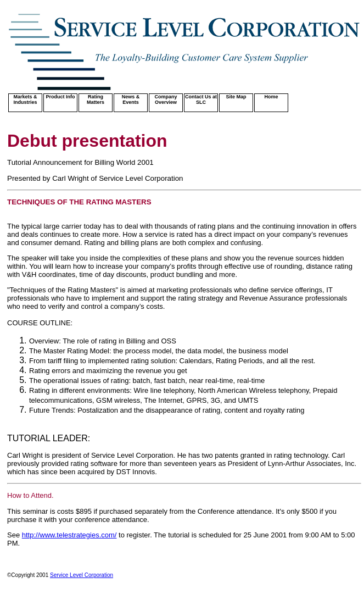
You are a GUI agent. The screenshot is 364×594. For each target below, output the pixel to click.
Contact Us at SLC (201, 99)
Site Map (236, 97)
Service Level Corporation (82, 575)
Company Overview (166, 99)
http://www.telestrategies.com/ (69, 535)
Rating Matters (96, 99)
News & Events (131, 99)
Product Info (61, 97)
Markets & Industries (25, 99)
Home (271, 97)
